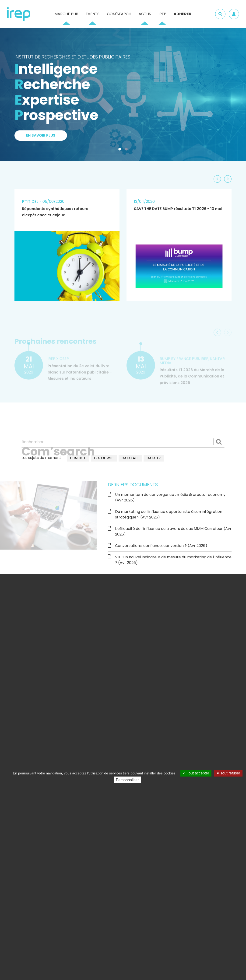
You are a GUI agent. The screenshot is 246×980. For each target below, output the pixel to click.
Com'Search (119, 14)
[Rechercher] (123, 442)
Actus (145, 14)
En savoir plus (41, 137)
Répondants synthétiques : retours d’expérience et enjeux (55, 212)
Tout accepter (196, 773)
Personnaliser (127, 780)
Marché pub (66, 14)
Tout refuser (228, 773)
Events (93, 14)
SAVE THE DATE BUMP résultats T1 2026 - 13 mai (178, 209)
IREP (162, 14)
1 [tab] (121, 150)
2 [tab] (127, 150)
